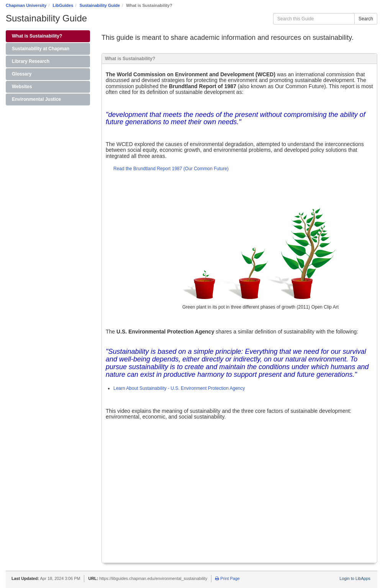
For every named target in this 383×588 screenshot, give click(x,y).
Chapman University (26, 5)
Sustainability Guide (100, 5)
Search (366, 19)
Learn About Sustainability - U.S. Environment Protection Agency (179, 388)
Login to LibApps (355, 578)
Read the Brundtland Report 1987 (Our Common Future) (171, 169)
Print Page (227, 578)
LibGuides (63, 5)
